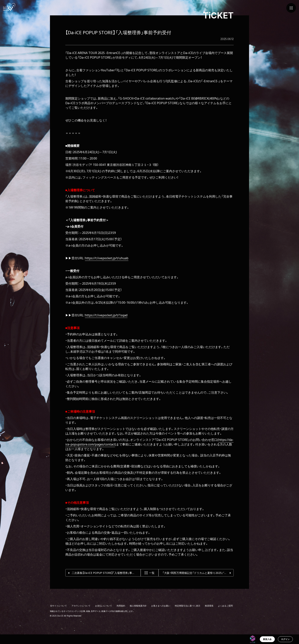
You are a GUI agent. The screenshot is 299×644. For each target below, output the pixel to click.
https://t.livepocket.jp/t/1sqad (106, 315)
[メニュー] (291, 8)
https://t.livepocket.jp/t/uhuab (107, 258)
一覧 (150, 573)
